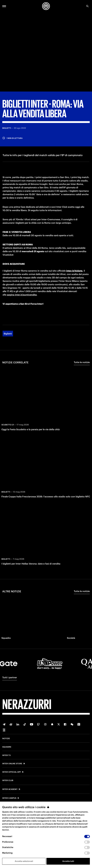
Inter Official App (12, 772)
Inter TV (7, 755)
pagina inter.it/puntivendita (22, 295)
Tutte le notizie (82, 362)
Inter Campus (9, 798)
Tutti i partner (10, 677)
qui (80, 821)
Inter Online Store (12, 764)
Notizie (6, 739)
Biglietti (8, 334)
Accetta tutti (68, 861)
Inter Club (8, 780)
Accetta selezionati (24, 861)
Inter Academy (10, 789)
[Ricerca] (87, 6)
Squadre (7, 747)
